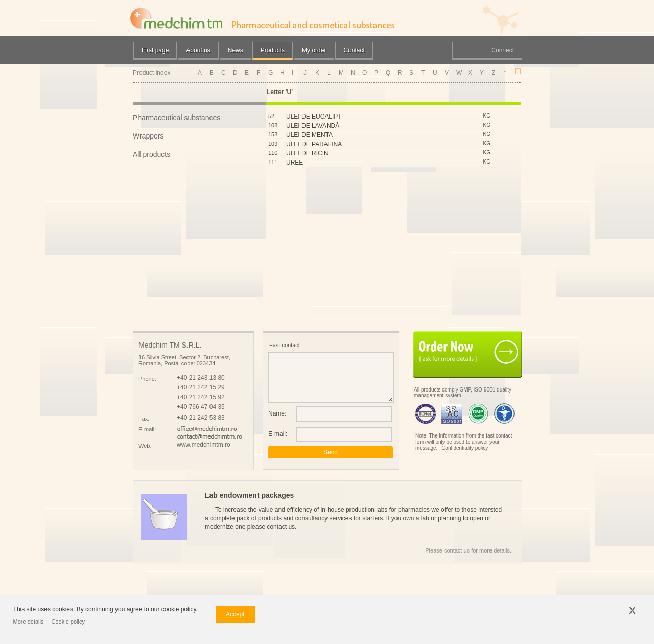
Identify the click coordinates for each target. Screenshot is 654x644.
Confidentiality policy (465, 448)
